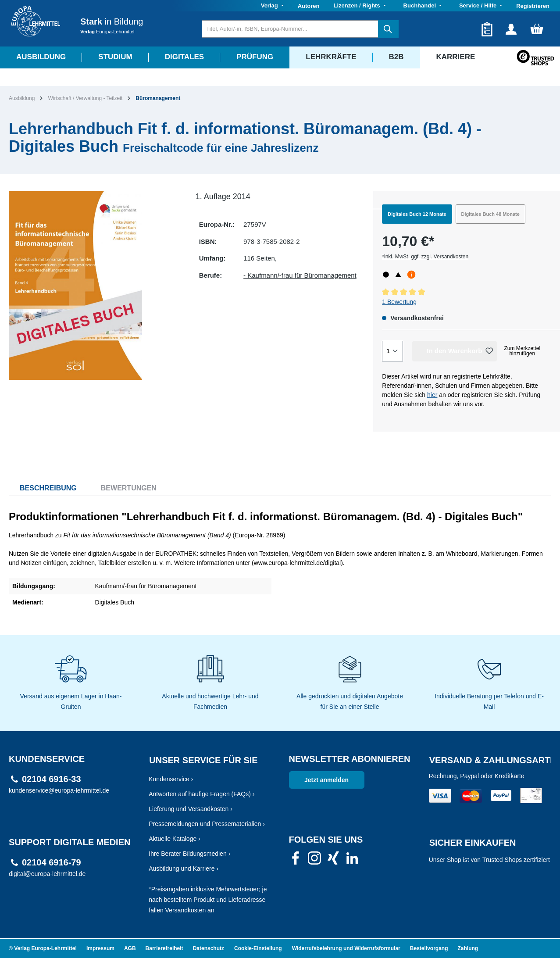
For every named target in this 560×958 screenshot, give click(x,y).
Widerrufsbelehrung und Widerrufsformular (346, 948)
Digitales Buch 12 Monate (417, 214)
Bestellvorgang (429, 948)
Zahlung (468, 948)
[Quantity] (392, 351)
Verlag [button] (270, 5)
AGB (130, 948)
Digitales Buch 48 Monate (490, 214)
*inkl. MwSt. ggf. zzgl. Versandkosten (425, 257)
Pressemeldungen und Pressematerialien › (207, 824)
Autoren (309, 6)
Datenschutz (209, 948)
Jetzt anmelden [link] (326, 780)
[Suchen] (388, 29)
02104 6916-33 (52, 779)
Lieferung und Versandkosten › (191, 809)
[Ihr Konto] (511, 29)
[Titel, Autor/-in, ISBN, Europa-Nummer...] (290, 29)
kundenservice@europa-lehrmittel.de (59, 790)
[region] (93, 286)
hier (432, 395)
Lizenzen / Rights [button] (357, 5)
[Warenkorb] (537, 29)
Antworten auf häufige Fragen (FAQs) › (202, 794)
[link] (296, 861)
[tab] (43, 488)
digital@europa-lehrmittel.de (47, 874)
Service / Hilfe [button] (479, 5)
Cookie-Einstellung (258, 948)
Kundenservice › (171, 779)
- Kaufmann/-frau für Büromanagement (300, 275)
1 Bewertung (399, 302)
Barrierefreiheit (164, 948)
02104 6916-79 (52, 863)
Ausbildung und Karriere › (184, 869)
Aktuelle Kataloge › (175, 839)
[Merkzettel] (487, 29)
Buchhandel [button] (421, 5)
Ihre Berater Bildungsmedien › (189, 854)
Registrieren (533, 6)
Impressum (100, 948)
